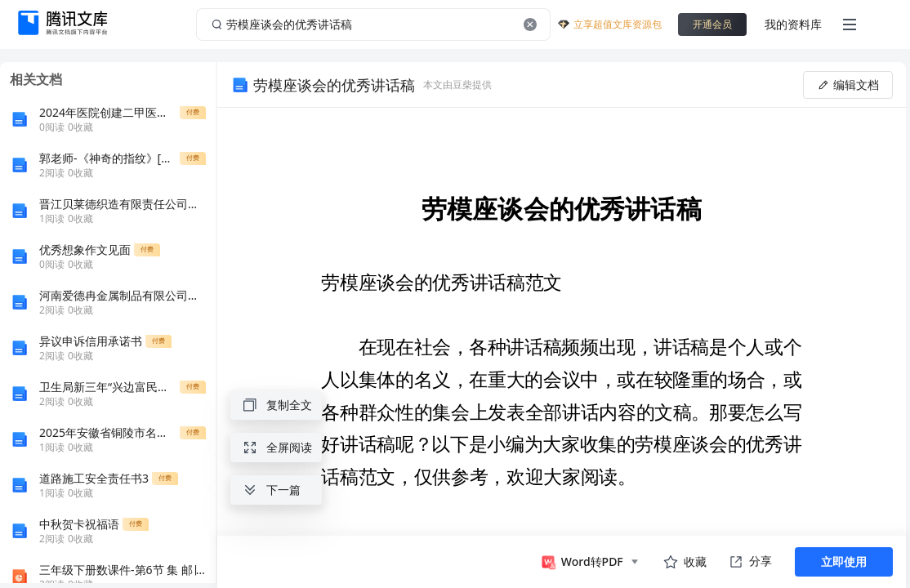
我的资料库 (793, 24)
